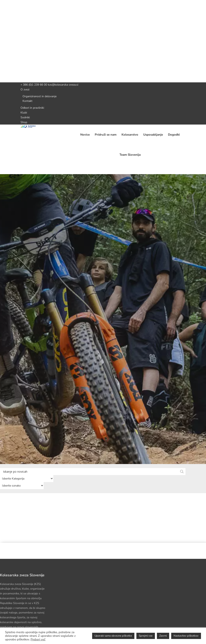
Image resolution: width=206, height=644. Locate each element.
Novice (85, 135)
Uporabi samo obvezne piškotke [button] (113, 636)
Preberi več (38, 639)
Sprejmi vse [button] (146, 636)
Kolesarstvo (130, 135)
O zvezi (25, 89)
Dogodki (174, 135)
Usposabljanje (153, 135)
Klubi (24, 113)
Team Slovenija (130, 155)
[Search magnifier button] (182, 472)
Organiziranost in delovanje (40, 96)
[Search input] (90, 471)
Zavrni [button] (163, 636)
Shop (24, 122)
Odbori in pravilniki (32, 108)
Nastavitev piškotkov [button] (186, 636)
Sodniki (25, 117)
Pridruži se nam (106, 135)
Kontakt (27, 101)
